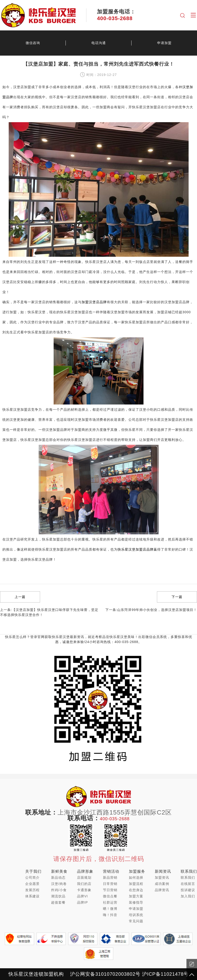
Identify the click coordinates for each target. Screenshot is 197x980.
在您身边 (136, 890)
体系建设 (32, 896)
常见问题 (136, 921)
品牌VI (82, 896)
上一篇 (20, 597)
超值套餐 (58, 902)
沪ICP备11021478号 (165, 974)
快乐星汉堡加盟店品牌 (136, 549)
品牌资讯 (162, 890)
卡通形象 (84, 890)
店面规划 (84, 877)
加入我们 (188, 896)
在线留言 (188, 884)
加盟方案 (136, 896)
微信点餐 (110, 896)
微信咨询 (33, 43)
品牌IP (82, 902)
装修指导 (136, 902)
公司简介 (32, 877)
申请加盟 (164, 43)
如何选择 (136, 877)
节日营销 (110, 890)
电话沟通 (99, 43)
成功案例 (162, 884)
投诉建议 (188, 890)
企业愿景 (32, 884)
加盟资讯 (162, 877)
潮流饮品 (58, 896)
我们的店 (84, 884)
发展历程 (32, 890)
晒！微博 (110, 909)
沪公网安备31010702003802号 (105, 974)
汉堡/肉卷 (59, 884)
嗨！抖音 (110, 915)
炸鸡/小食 (59, 890)
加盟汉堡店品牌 (94, 302)
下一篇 (177, 597)
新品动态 (58, 877)
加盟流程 (136, 884)
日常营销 (110, 884)
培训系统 (136, 915)
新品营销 (110, 877)
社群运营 (110, 902)
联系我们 (188, 877)
